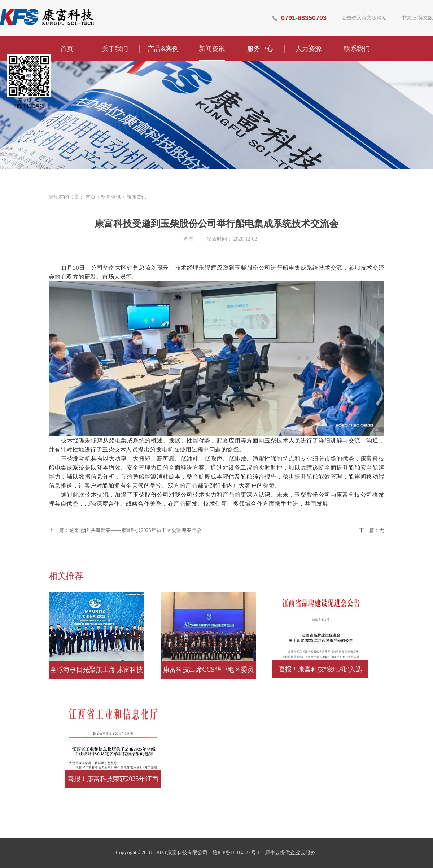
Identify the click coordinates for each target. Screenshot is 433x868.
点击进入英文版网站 (364, 18)
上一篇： (125, 530)
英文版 (425, 18)
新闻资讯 (111, 197)
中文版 (409, 18)
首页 (67, 49)
